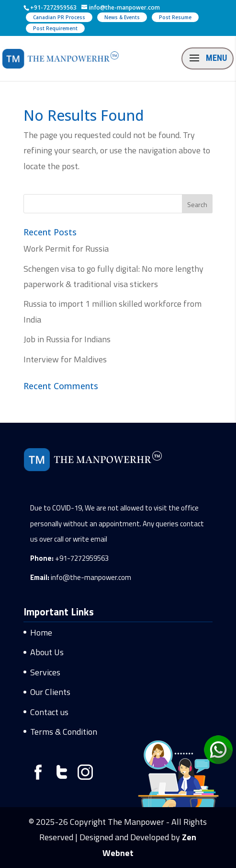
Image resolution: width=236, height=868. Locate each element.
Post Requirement (55, 28)
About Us (47, 652)
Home (41, 632)
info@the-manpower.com (91, 577)
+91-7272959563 (82, 558)
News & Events (122, 17)
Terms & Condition (64, 732)
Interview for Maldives (65, 359)
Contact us (49, 712)
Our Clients (50, 692)
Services (45, 672)
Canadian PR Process (59, 17)
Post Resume (175, 17)
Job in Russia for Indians (67, 339)
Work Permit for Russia (66, 249)
